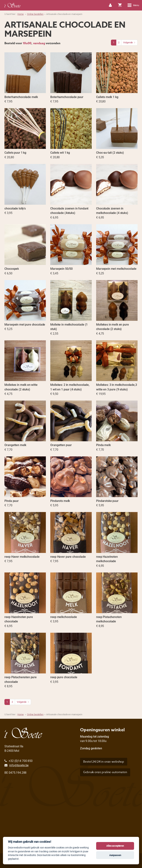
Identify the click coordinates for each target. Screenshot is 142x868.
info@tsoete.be (19, 765)
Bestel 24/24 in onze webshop (104, 762)
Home (20, 14)
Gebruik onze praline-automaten (105, 772)
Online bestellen (35, 14)
